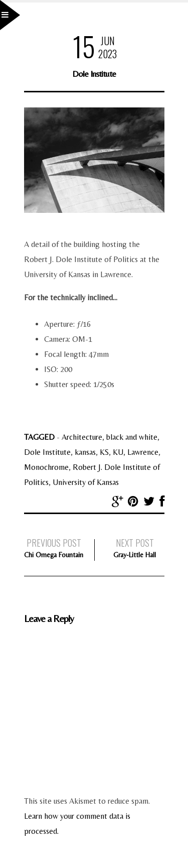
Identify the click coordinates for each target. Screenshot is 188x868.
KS (104, 452)
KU (118, 452)
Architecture (82, 437)
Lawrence (143, 452)
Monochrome (46, 467)
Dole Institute (47, 452)
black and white (132, 437)
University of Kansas (86, 482)
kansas (85, 452)
